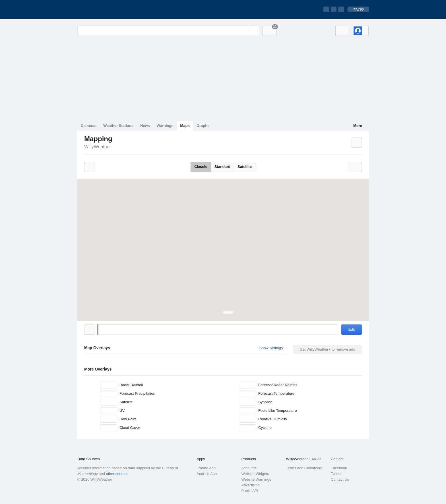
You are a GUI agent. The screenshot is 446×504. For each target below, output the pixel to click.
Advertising (250, 485)
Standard (222, 167)
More (358, 126)
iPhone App (206, 468)
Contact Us (340, 479)
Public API (250, 491)
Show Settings (271, 348)
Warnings (165, 126)
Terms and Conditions (304, 468)
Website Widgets (255, 474)
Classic (201, 167)
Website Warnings (256, 479)
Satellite (245, 167)
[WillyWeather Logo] (104, 9)
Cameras (89, 126)
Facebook (339, 468)
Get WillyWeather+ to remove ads (327, 349)
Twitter (336, 474)
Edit (352, 329)
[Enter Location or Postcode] (168, 31)
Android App (207, 474)
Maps (185, 126)
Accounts (249, 468)
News (145, 126)
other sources (117, 474)
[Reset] (244, 31)
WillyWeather (98, 147)
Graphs (203, 126)
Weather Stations (118, 126)
